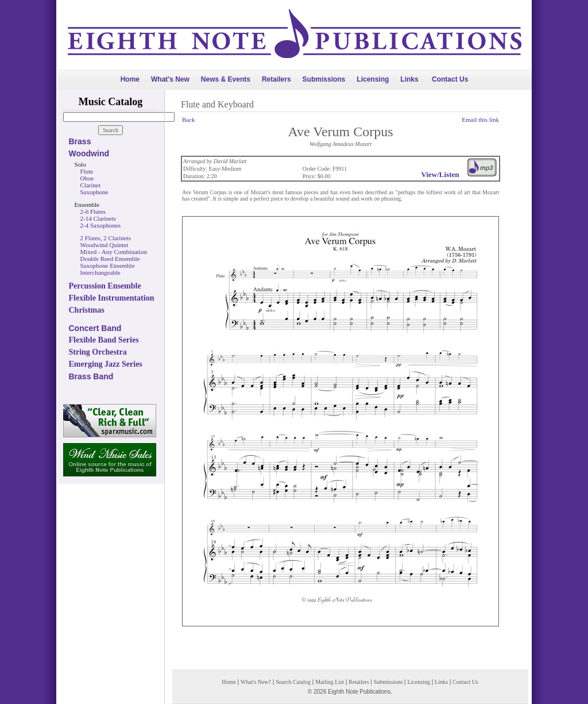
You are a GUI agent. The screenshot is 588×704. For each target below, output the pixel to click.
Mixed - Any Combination (114, 252)
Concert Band (95, 328)
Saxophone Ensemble (108, 266)
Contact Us (450, 79)
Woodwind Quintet (105, 245)
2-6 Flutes (93, 211)
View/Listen (440, 174)
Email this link (480, 120)
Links (409, 79)
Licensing (373, 79)
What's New (170, 79)
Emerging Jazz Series (106, 364)
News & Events (226, 79)
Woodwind (89, 153)
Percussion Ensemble (105, 286)
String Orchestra (98, 352)
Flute (87, 171)
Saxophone (94, 192)
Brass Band (91, 376)
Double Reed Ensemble (110, 259)
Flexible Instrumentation (112, 298)
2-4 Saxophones (101, 225)
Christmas (87, 310)
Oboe (87, 178)
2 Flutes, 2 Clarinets (106, 238)
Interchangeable (100, 272)
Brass (80, 141)
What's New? (256, 682)
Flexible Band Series (104, 340)
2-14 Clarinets (98, 218)
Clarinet (90, 185)
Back (189, 120)
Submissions (324, 79)
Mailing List (330, 682)
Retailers (276, 79)
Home (130, 79)
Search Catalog (293, 682)
